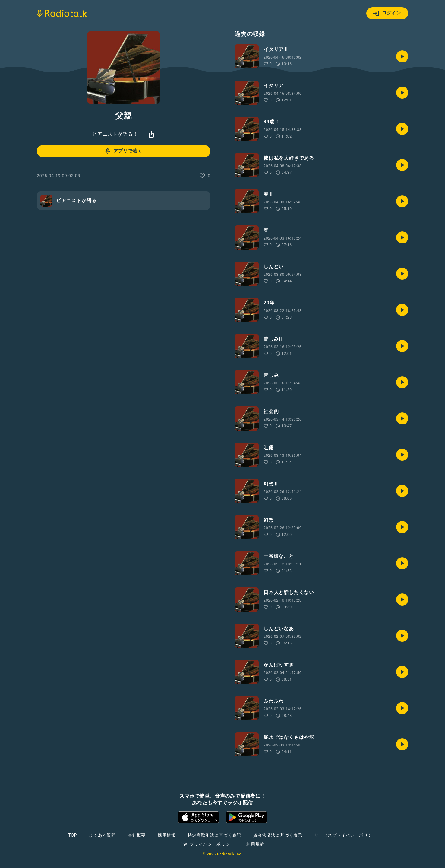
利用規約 (255, 844)
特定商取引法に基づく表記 (214, 835)
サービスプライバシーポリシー (346, 835)
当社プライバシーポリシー (208, 844)
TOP (73, 835)
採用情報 (167, 835)
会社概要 (137, 835)
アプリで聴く (123, 151)
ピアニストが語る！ (115, 134)
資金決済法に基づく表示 (278, 835)
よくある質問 (102, 835)
